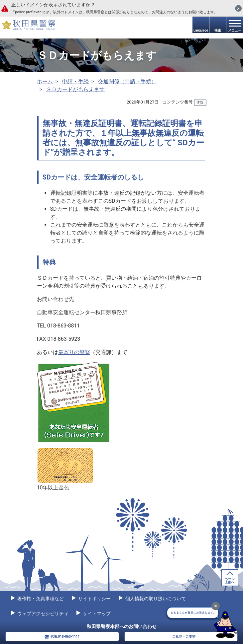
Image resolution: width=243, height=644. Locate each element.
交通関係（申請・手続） (127, 81)
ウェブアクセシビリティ (42, 613)
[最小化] (216, 606)
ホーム (45, 81)
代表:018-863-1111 (65, 637)
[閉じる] (238, 8)
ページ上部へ (230, 580)
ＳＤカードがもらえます (75, 89)
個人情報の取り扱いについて (155, 599)
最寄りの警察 (74, 352)
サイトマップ (96, 613)
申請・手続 (75, 81)
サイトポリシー (94, 599)
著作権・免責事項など (40, 599)
